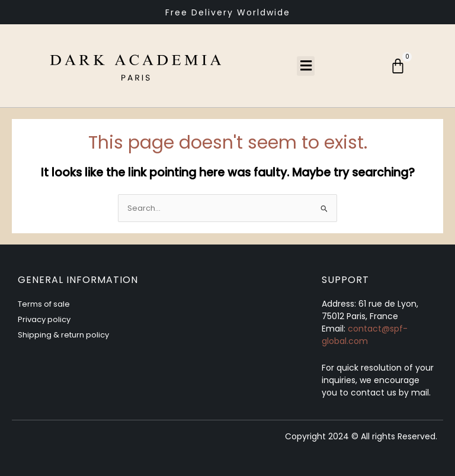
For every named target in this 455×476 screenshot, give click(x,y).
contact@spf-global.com (365, 335)
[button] (306, 66)
